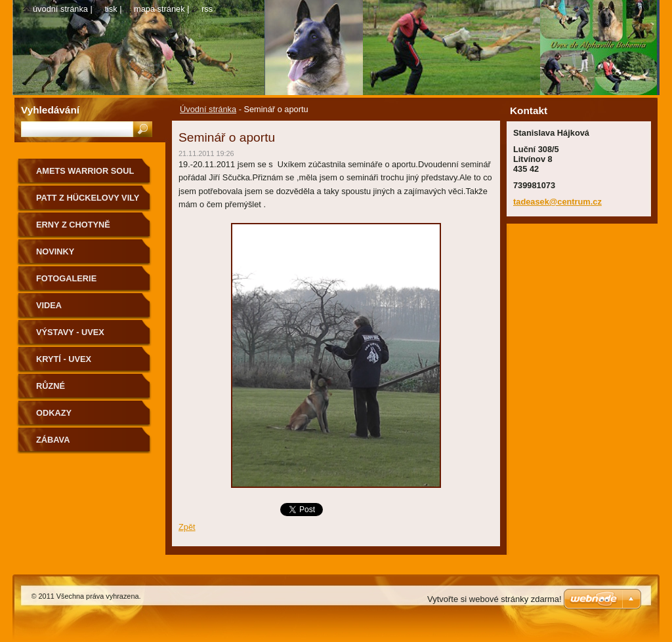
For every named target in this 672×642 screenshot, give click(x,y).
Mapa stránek (159, 9)
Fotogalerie (66, 278)
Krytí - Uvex (64, 359)
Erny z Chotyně (73, 225)
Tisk (111, 9)
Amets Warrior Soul (85, 171)
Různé (51, 386)
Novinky (55, 251)
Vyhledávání (50, 110)
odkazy (54, 413)
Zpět (187, 527)
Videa (49, 305)
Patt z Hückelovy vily (88, 198)
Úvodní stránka (208, 109)
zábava (53, 440)
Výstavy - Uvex (70, 332)
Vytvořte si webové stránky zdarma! (494, 599)
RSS (207, 9)
